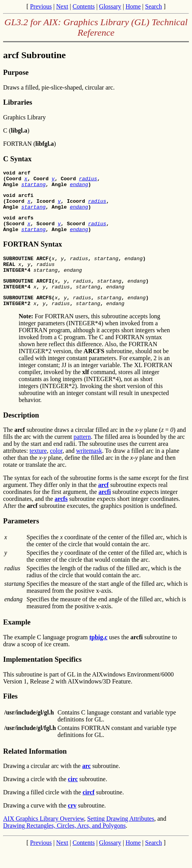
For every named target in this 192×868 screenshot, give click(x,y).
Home (133, 6)
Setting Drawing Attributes (120, 837)
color (56, 469)
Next (62, 6)
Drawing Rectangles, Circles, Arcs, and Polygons (65, 844)
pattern (82, 455)
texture (38, 469)
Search (154, 6)
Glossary (110, 6)
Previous (41, 6)
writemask (89, 469)
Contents (84, 6)
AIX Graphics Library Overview (44, 837)
